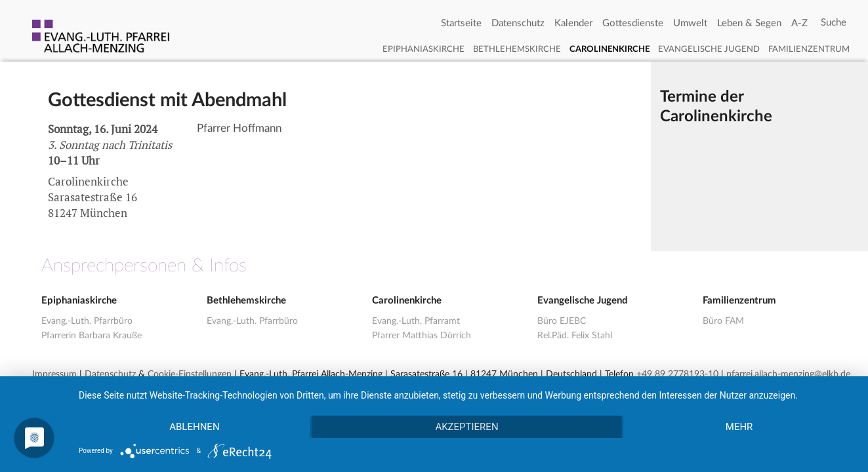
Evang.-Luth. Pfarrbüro (87, 321)
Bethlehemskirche (517, 49)
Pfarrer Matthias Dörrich (422, 336)
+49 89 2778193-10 (677, 374)
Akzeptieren (466, 427)
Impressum (54, 374)
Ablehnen (194, 427)
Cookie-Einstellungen (190, 374)
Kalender (573, 23)
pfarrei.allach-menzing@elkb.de (788, 374)
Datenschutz (518, 23)
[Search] (834, 23)
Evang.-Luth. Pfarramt (416, 321)
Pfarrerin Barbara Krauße (92, 336)
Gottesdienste (633, 23)
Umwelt (690, 23)
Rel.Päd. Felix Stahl (575, 336)
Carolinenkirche (610, 49)
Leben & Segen (749, 23)
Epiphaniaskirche (424, 49)
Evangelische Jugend (709, 49)
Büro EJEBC (562, 321)
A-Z (799, 23)
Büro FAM (723, 321)
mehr (739, 427)
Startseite (461, 23)
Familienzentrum (809, 49)
